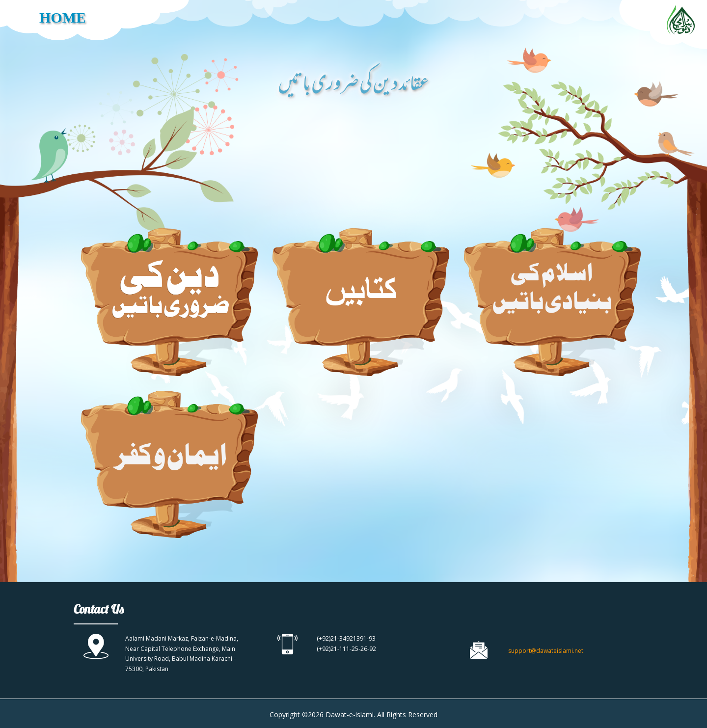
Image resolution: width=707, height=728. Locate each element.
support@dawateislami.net (546, 651)
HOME (63, 17)
